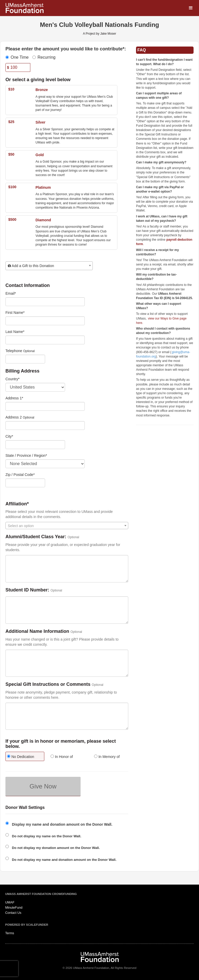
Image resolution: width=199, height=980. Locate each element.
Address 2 (14, 417)
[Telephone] (25, 359)
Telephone (14, 351)
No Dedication (21, 757)
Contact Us (13, 913)
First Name (15, 313)
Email (11, 293)
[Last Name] (45, 340)
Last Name (15, 332)
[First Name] (45, 321)
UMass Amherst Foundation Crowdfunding (41, 894)
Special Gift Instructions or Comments (48, 684)
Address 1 (14, 398)
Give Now (43, 786)
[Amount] (18, 67)
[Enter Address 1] (45, 406)
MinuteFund (14, 908)
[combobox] (49, 266)
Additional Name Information (37, 631)
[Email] (45, 302)
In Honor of (62, 757)
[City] (35, 445)
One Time (17, 57)
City (9, 436)
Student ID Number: (27, 590)
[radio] (23, 757)
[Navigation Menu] (191, 8)
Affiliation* (17, 504)
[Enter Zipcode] (25, 483)
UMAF (10, 902)
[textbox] (49, 266)
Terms (10, 933)
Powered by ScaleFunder (27, 925)
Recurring (44, 57)
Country (12, 379)
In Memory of (107, 757)
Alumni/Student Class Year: (36, 537)
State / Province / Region (26, 455)
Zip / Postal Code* (20, 475)
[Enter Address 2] (45, 426)
